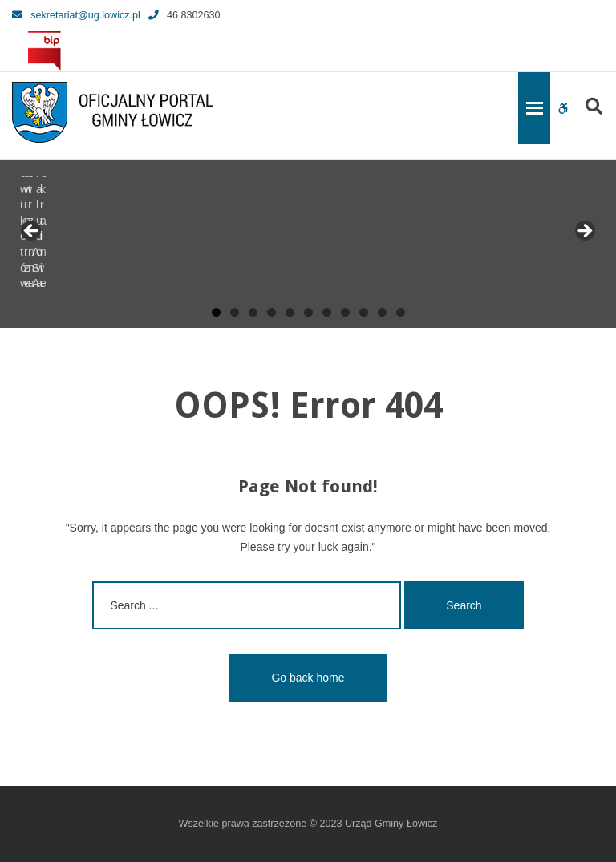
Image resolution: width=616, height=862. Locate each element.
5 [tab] (290, 312)
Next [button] (584, 232)
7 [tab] (327, 312)
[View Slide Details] (72, 236)
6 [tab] (308, 312)
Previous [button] (32, 232)
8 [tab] (345, 312)
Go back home (308, 678)
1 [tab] (216, 312)
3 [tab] (253, 312)
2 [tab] (235, 312)
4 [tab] (272, 312)
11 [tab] (401, 312)
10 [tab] (382, 312)
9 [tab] (364, 312)
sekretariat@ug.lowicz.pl (76, 15)
